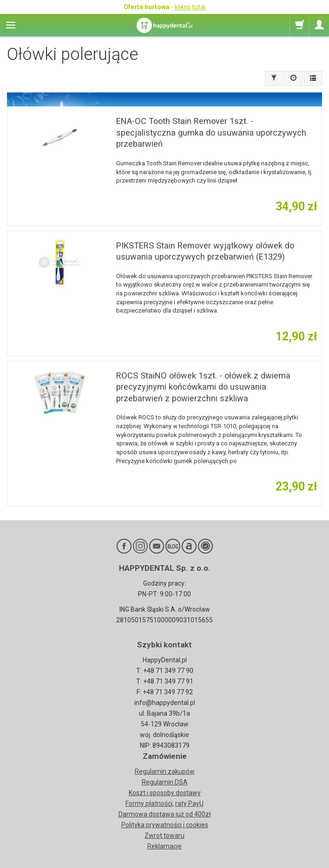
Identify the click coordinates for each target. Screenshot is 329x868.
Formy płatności (149, 803)
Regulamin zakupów (165, 771)
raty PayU (189, 803)
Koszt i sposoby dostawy (165, 793)
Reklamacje (164, 846)
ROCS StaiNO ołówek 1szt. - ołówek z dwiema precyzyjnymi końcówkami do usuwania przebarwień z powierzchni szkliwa (203, 387)
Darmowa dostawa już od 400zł (165, 814)
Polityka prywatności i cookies (165, 825)
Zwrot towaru (164, 835)
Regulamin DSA (165, 782)
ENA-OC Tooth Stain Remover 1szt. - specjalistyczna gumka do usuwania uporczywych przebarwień (211, 132)
